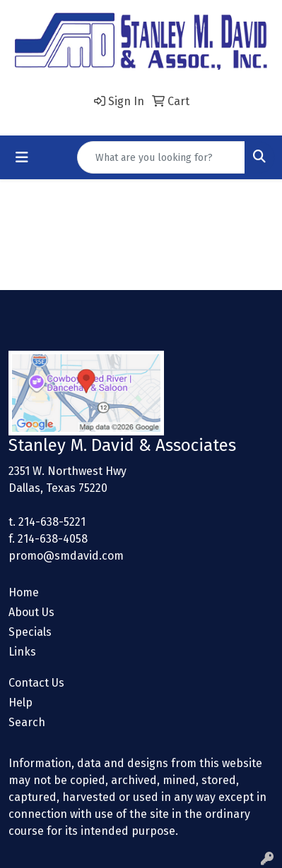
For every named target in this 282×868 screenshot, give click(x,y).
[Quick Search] (161, 157)
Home (24, 592)
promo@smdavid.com (66, 556)
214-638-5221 (52, 522)
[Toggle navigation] (22, 157)
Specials (30, 632)
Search (27, 722)
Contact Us (36, 683)
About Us (31, 612)
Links (22, 652)
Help (20, 703)
